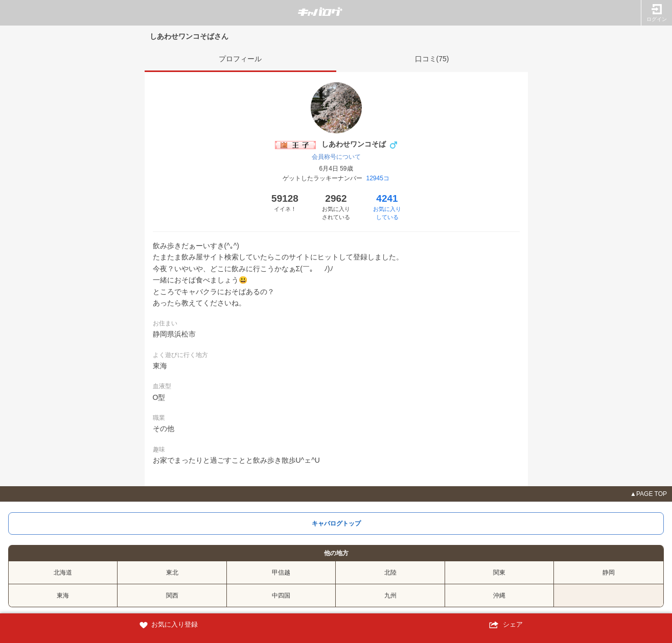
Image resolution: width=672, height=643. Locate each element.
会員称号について (336, 157)
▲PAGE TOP (648, 494)
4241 (387, 207)
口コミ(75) (432, 59)
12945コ (377, 178)
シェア (504, 625)
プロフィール (240, 59)
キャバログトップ (336, 523)
